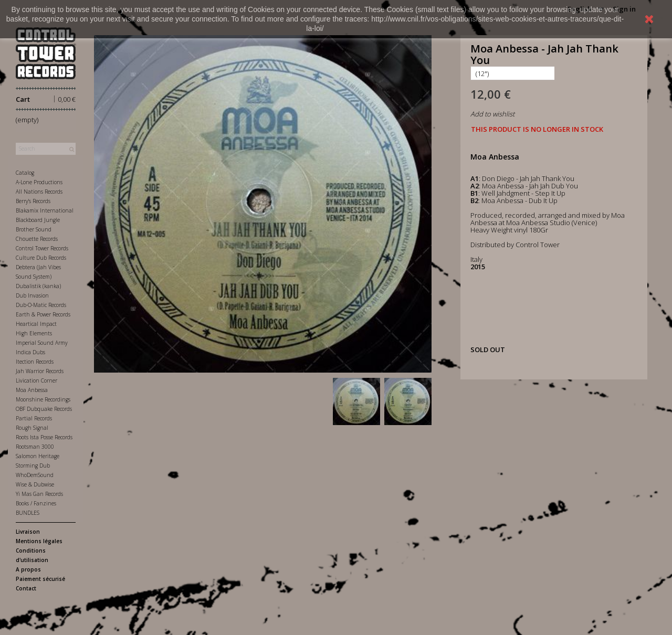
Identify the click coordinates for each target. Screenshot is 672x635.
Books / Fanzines (36, 503)
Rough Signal (32, 428)
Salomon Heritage (38, 456)
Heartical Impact (36, 324)
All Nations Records (39, 192)
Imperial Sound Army (42, 343)
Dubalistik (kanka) (38, 286)
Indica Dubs (30, 352)
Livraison (28, 532)
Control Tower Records (42, 248)
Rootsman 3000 (35, 447)
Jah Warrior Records (40, 371)
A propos (28, 569)
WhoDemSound (35, 475)
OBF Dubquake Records (44, 409)
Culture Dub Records (41, 258)
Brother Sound (34, 229)
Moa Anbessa (32, 390)
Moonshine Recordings (43, 399)
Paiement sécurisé (40, 579)
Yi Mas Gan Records (39, 494)
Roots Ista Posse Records (44, 437)
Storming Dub (33, 465)
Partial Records (34, 418)
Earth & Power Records (43, 314)
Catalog (25, 173)
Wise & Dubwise (35, 484)
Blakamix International (45, 210)
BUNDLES (28, 513)
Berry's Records (33, 201)
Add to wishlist (492, 114)
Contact (26, 588)
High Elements (34, 333)
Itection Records (35, 362)
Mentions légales (39, 541)
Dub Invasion (32, 295)
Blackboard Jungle (38, 220)
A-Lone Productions (39, 182)
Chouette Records (37, 239)
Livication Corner (36, 380)
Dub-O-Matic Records (41, 305)
